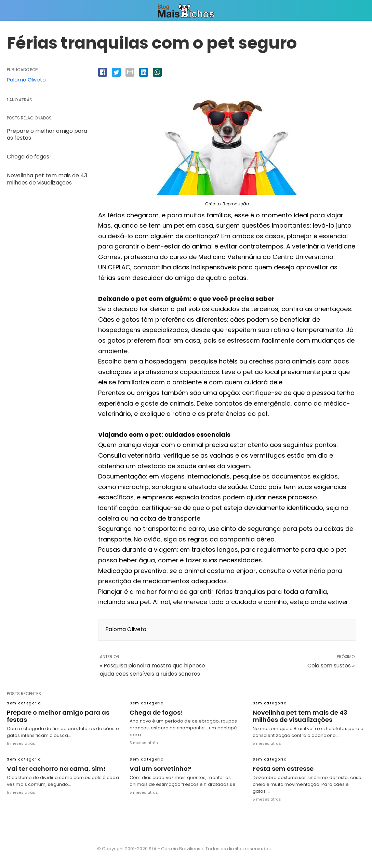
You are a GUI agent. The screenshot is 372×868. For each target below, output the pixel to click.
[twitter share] (116, 72)
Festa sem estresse (283, 769)
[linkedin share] (144, 72)
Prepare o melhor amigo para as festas (47, 135)
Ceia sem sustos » (331, 666)
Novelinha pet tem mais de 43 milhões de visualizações (47, 179)
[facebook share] (103, 72)
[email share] (130, 72)
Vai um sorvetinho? (160, 769)
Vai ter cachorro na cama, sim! (56, 769)
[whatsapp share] (157, 72)
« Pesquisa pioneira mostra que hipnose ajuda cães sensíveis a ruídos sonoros (152, 670)
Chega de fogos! (29, 157)
